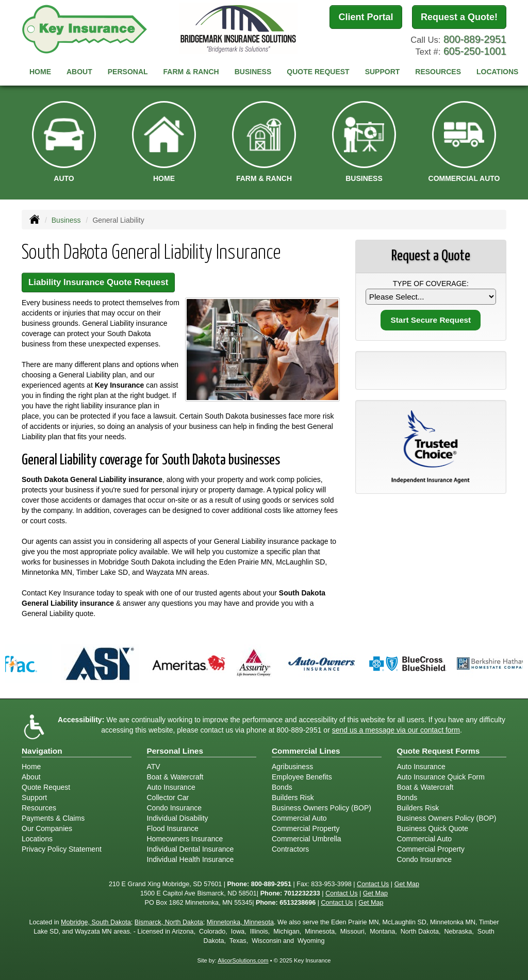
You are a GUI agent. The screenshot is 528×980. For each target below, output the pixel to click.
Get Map (407, 884)
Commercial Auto (299, 818)
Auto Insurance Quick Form (441, 777)
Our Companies (47, 828)
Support (34, 798)
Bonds (282, 787)
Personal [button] (128, 72)
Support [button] (383, 72)
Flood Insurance (173, 828)
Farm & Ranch (191, 72)
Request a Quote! (459, 17)
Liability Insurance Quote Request (98, 282)
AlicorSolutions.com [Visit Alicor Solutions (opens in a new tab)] (243, 960)
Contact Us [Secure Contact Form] (373, 884)
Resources (39, 808)
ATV (154, 767)
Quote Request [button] (318, 72)
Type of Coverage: (431, 284)
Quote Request (46, 787)
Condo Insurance (175, 808)
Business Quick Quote (433, 828)
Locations (37, 839)
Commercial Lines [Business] (306, 751)
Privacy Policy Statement (62, 849)
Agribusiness (292, 767)
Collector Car (168, 798)
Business (66, 220)
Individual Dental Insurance (191, 849)
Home (40, 72)
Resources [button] (438, 72)
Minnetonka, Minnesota (240, 922)
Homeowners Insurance (185, 839)
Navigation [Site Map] (42, 751)
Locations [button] (497, 72)
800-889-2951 (475, 39)
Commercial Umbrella (307, 839)
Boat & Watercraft (175, 777)
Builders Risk (293, 798)
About (31, 777)
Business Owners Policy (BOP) (321, 808)
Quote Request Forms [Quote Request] (439, 751)
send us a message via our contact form (396, 730)
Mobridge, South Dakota (96, 922)
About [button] (79, 72)
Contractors (290, 849)
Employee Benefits (302, 777)
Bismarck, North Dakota (169, 922)
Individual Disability (178, 818)
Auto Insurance (171, 787)
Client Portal (366, 17)
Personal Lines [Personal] (175, 751)
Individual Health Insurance (191, 859)
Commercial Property (306, 828)
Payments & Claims (53, 818)
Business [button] (253, 72)
